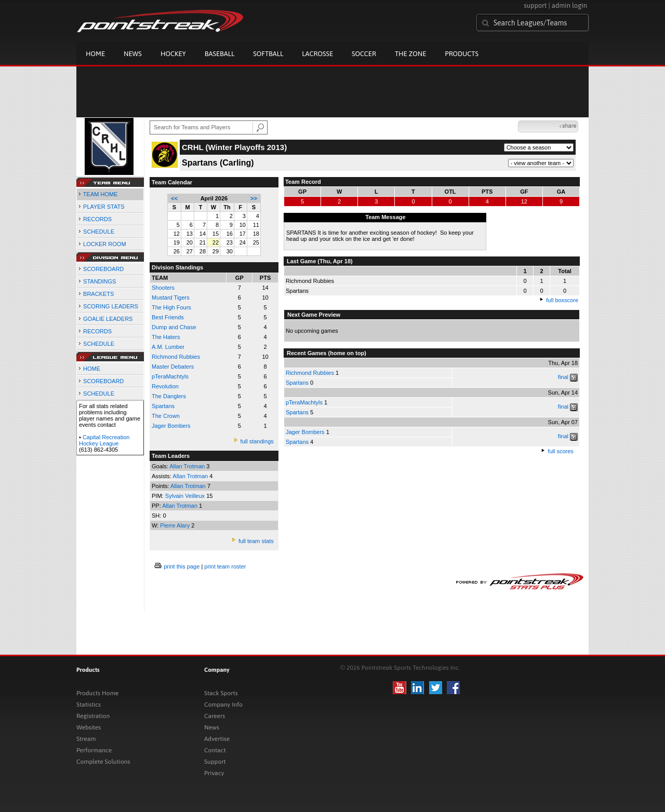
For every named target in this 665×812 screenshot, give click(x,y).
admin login (569, 5)
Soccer (364, 54)
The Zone (410, 54)
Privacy (214, 773)
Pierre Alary (176, 525)
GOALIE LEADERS (108, 319)
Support (215, 762)
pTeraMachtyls (170, 376)
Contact (215, 750)
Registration (93, 716)
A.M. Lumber (168, 347)
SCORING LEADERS (111, 306)
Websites (89, 727)
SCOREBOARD (103, 269)
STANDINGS (99, 281)
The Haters (166, 337)
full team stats (256, 541)
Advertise (217, 739)
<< (174, 198)
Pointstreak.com (160, 22)
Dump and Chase (174, 327)
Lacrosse (317, 54)
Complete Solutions (103, 762)
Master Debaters (173, 367)
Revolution (165, 386)
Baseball (220, 54)
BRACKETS (98, 294)
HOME (92, 369)
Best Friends (168, 317)
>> (254, 198)
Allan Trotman (188, 466)
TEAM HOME (101, 194)
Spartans (297, 383)
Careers (215, 716)
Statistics (89, 705)
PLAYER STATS (104, 207)
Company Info (223, 705)
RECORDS (97, 219)
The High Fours (171, 307)
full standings (257, 441)
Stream (86, 739)
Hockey (173, 54)
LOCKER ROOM (105, 244)
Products (462, 54)
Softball (268, 54)
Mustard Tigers (171, 297)
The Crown (166, 416)
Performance (94, 750)
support (535, 5)
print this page (182, 566)
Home (95, 54)
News (133, 54)
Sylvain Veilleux (186, 496)
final (563, 377)
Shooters (163, 288)
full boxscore (562, 300)
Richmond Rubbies (176, 357)
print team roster (225, 566)
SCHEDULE (99, 232)
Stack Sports (221, 693)
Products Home (97, 693)
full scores (561, 451)
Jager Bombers (171, 426)
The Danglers (169, 396)
